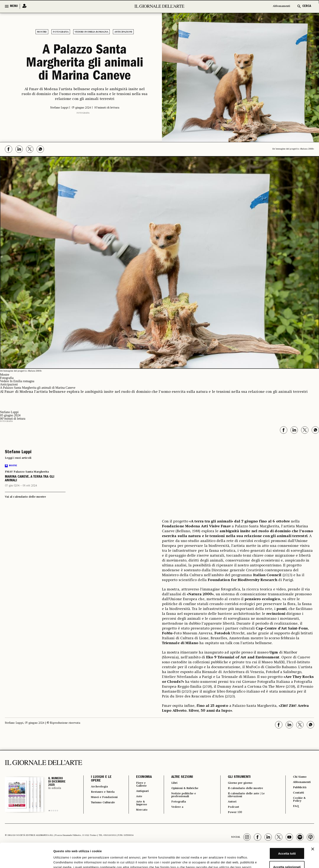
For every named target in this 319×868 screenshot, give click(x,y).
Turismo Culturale (99, 812)
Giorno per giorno (241, 783)
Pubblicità (301, 788)
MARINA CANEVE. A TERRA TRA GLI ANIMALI (30, 479)
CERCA (307, 6)
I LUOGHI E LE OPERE (101, 779)
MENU (14, 6)
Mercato (139, 812)
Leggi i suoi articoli (18, 458)
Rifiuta (275, 855)
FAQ (296, 809)
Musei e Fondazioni (100, 803)
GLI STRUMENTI (237, 777)
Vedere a (175, 809)
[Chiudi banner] (313, 824)
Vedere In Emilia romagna (91, 32)
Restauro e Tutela (99, 794)
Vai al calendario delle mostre (25, 497)
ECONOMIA (140, 777)
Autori (231, 803)
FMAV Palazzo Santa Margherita (27, 472)
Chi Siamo (301, 777)
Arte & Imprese (139, 805)
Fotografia (61, 32)
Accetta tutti (275, 828)
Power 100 (234, 815)
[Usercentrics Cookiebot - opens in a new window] (26, 860)
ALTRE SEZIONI (179, 777)
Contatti (299, 794)
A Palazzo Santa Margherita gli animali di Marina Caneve (85, 64)
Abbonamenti (279, 6)
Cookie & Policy (300, 801)
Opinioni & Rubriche (185, 789)
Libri (172, 783)
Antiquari (140, 792)
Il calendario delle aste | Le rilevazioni (248, 796)
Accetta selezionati (275, 841)
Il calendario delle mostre (247, 789)
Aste (136, 798)
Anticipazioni (123, 32)
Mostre (42, 32)
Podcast (232, 809)
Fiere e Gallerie (139, 785)
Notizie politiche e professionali (182, 796)
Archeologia (101, 787)
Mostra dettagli (214, 860)
